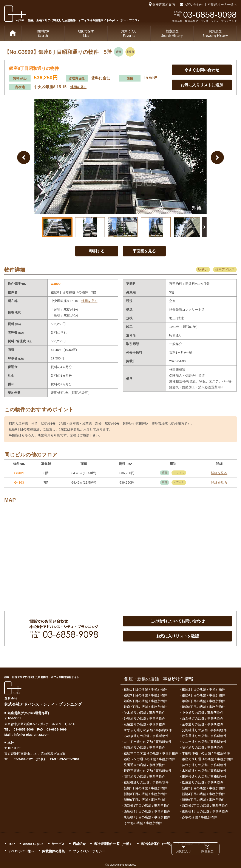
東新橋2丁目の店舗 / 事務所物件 (147, 817)
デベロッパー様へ (21, 851)
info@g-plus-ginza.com (32, 735)
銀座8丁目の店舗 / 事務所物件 (203, 707)
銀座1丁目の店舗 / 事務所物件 (145, 689)
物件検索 (43, 34)
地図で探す (86, 34)
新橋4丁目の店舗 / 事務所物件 (203, 794)
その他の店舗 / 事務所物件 (143, 823)
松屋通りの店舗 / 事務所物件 (203, 782)
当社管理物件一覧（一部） (113, 844)
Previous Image (24, 157)
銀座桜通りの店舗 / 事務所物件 (204, 776)
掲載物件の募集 (53, 851)
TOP (13, 33)
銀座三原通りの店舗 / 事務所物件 (148, 771)
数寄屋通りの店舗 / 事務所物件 (204, 736)
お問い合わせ (193, 4)
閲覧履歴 (215, 34)
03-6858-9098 (24, 729)
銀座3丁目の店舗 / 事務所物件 (145, 695)
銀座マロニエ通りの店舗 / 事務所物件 (151, 753)
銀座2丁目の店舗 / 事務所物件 (203, 689)
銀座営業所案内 (164, 4)
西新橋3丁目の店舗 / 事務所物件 (147, 811)
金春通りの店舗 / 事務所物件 (203, 724)
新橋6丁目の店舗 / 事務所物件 (203, 800)
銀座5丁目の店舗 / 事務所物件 (145, 701)
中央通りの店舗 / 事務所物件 (203, 713)
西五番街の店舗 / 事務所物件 (203, 718)
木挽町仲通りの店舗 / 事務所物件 (206, 753)
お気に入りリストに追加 (202, 85)
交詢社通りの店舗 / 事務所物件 (204, 730)
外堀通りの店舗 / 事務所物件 (144, 718)
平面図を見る (144, 251)
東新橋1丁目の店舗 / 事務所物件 (205, 811)
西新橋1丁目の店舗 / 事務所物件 (147, 806)
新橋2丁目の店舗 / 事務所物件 (203, 788)
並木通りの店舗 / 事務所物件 (144, 713)
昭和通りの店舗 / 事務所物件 (203, 747)
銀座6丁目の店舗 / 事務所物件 (203, 701)
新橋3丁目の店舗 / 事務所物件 (145, 794)
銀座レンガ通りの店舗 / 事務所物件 (149, 759)
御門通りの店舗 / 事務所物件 (144, 776)
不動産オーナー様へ (222, 4)
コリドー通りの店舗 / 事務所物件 (148, 742)
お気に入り (129, 34)
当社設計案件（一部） (157, 844)
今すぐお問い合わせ (202, 70)
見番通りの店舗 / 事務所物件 (144, 765)
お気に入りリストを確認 (178, 636)
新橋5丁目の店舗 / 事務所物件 (145, 800)
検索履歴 (172, 34)
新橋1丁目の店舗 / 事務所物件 (145, 788)
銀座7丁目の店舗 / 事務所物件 (145, 707)
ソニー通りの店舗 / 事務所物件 (204, 742)
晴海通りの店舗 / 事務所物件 (144, 747)
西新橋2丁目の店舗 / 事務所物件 (205, 806)
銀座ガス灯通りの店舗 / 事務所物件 (207, 759)
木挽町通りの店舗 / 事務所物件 (204, 771)
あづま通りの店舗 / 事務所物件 (204, 765)
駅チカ (203, 269)
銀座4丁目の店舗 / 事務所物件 (203, 695)
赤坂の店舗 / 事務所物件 (199, 817)
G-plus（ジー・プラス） (13, 688)
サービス (58, 844)
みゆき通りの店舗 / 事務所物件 (146, 736)
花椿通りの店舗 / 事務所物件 (144, 724)
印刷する (97, 251)
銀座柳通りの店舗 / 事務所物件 (146, 782)
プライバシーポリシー (89, 851)
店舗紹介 (79, 844)
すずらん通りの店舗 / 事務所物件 (148, 730)
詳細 (219, 473)
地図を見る (78, 87)
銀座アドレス (225, 269)
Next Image (217, 157)
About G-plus (33, 844)
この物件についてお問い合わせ (178, 621)
